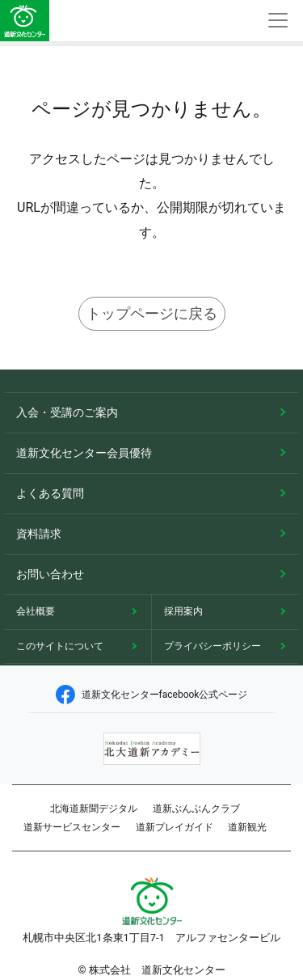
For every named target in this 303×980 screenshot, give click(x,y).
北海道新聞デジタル (94, 809)
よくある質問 (50, 493)
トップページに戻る (152, 313)
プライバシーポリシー (213, 646)
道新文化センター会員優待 (84, 453)
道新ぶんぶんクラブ (196, 809)
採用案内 (183, 611)
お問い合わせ (50, 574)
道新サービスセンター (72, 827)
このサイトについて (60, 646)
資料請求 (39, 534)
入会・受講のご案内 (67, 412)
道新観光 (247, 827)
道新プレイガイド (175, 827)
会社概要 (36, 611)
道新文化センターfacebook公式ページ (152, 695)
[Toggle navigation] (278, 21)
